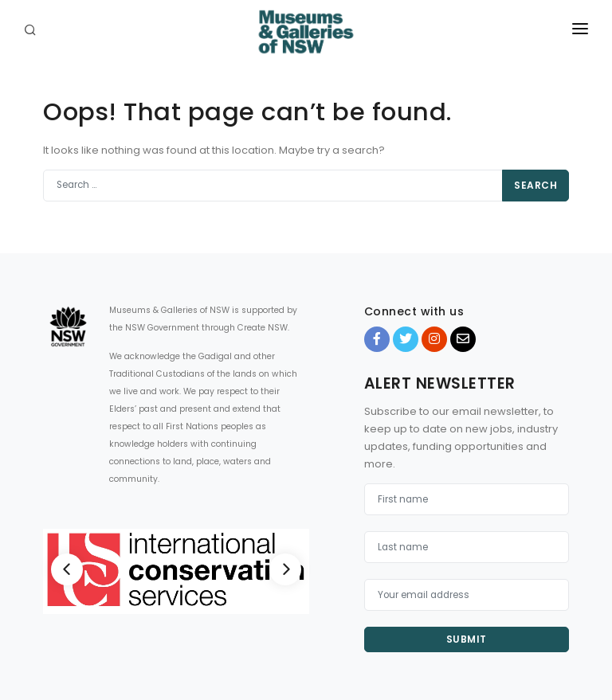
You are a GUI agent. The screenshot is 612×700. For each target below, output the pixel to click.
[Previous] (67, 569)
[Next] (285, 569)
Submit (467, 639)
